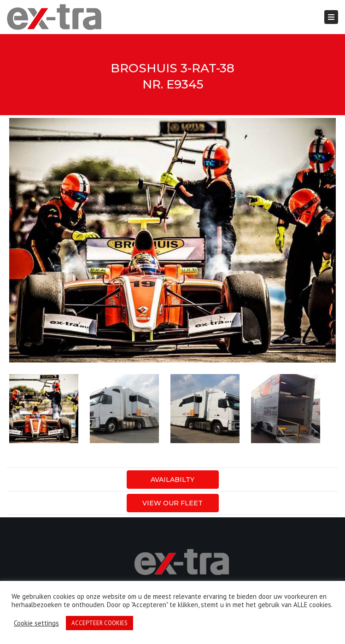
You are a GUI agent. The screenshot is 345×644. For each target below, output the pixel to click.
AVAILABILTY (172, 480)
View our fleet (172, 503)
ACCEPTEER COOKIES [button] (99, 623)
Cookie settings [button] (36, 623)
